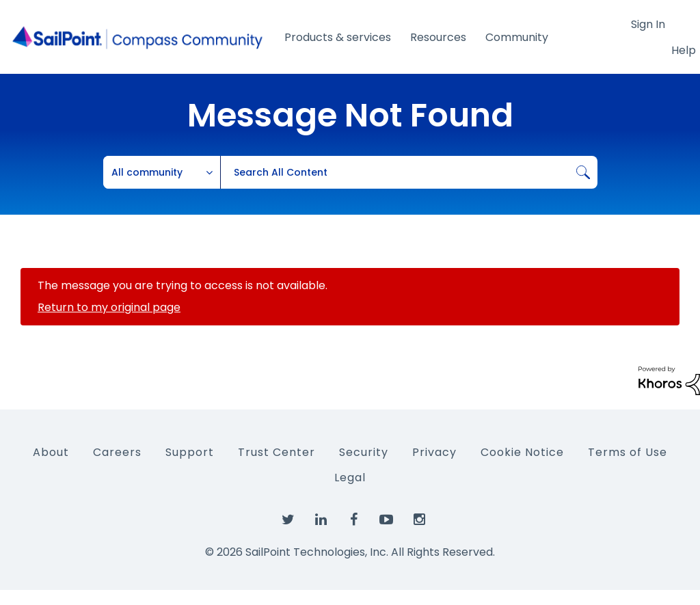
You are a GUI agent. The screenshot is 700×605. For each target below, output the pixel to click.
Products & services (338, 37)
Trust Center (277, 452)
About (51, 452)
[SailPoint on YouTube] (386, 520)
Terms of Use (628, 452)
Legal (350, 478)
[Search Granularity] (162, 172)
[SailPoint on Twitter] (288, 520)
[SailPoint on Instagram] (419, 520)
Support (190, 452)
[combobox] (409, 172)
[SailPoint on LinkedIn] (321, 520)
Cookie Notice (522, 452)
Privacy (434, 452)
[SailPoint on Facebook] (353, 520)
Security (364, 452)
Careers (117, 452)
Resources (438, 37)
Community (517, 37)
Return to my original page (109, 307)
